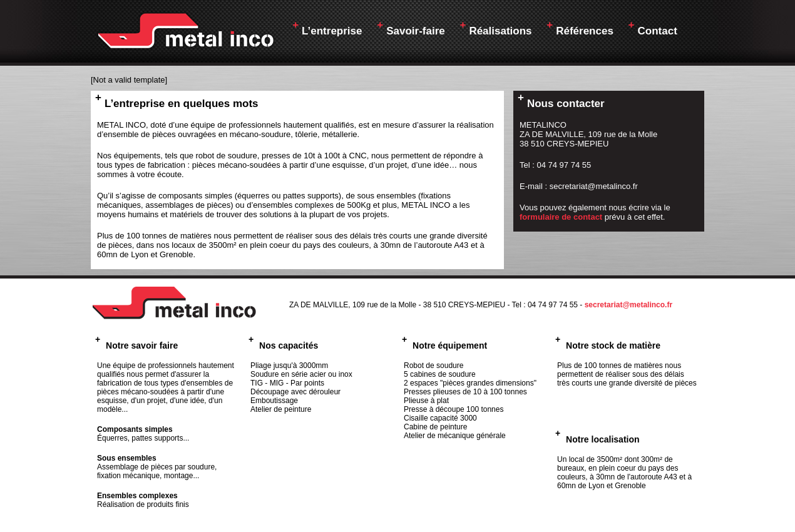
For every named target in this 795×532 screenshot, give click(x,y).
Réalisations (495, 28)
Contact (653, 28)
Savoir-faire (411, 28)
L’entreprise (327, 28)
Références (580, 28)
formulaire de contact (561, 217)
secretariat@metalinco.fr (628, 305)
